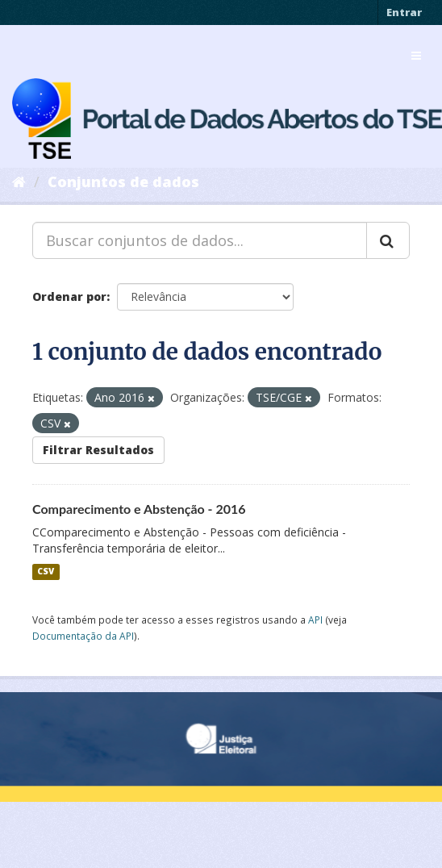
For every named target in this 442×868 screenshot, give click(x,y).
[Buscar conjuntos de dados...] (200, 240)
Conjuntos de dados (123, 182)
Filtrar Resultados (98, 450)
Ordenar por (69, 296)
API (315, 620)
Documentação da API (83, 636)
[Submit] (388, 240)
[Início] (19, 182)
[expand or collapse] (416, 56)
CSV (46, 572)
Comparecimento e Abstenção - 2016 (139, 509)
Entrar (404, 12)
